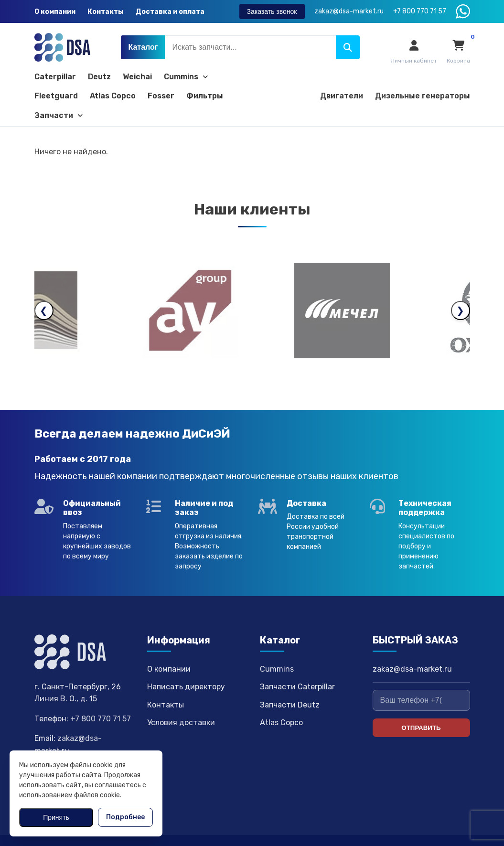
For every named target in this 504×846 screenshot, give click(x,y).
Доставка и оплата (170, 12)
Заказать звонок (272, 11)
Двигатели (342, 96)
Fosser (161, 96)
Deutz (99, 77)
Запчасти (59, 115)
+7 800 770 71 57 (101, 696)
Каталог (143, 47)
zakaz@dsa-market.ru (412, 647)
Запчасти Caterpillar (297, 664)
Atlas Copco (113, 96)
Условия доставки (181, 701)
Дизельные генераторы (423, 96)
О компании (55, 12)
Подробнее (125, 817)
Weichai (137, 77)
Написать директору (186, 664)
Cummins (186, 77)
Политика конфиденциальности (418, 829)
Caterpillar (55, 77)
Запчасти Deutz (290, 682)
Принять (56, 817)
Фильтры (205, 96)
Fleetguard (56, 96)
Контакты (106, 12)
